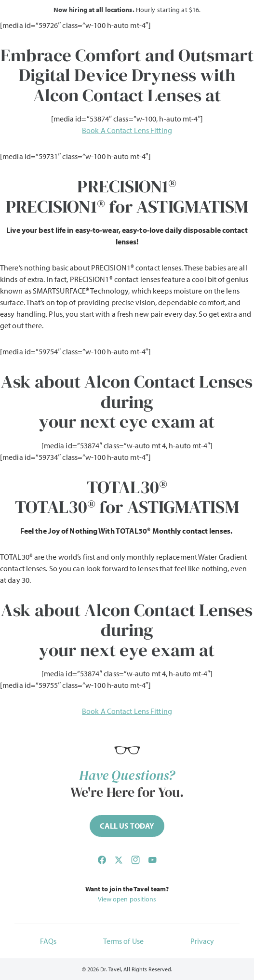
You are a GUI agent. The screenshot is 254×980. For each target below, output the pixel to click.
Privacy (202, 941)
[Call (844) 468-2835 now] (127, 826)
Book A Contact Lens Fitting (127, 130)
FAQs (48, 941)
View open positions (127, 899)
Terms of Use (123, 941)
